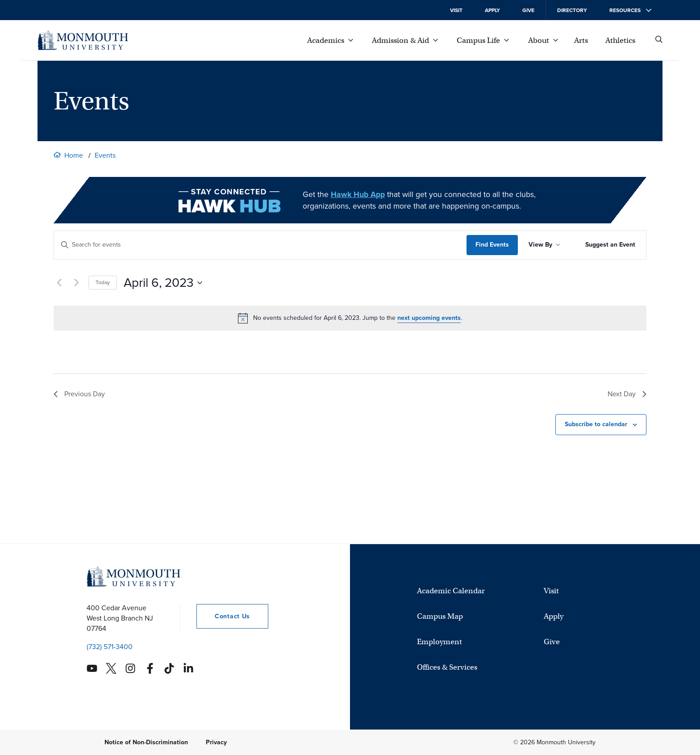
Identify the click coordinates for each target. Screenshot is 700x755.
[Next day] (76, 283)
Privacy (216, 742)
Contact (223, 616)
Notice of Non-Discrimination (146, 742)
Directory (572, 10)
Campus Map (440, 616)
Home (74, 155)
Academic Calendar (451, 591)
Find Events (492, 245)
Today (103, 282)
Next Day (627, 394)
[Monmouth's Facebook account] (150, 668)
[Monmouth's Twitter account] (111, 668)
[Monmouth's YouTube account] (92, 668)
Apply (492, 10)
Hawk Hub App (358, 194)
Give (528, 10)
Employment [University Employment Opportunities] (440, 642)
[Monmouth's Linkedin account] (188, 668)
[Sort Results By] (544, 245)
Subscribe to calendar (596, 424)
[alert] (350, 318)
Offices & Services (447, 667)
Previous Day (79, 394)
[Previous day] (59, 283)
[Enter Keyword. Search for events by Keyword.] (260, 245)
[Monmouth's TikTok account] (169, 668)
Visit (456, 10)
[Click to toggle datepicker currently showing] (163, 283)
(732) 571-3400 (110, 647)
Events (105, 155)
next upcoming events (429, 318)
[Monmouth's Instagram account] (130, 668)
